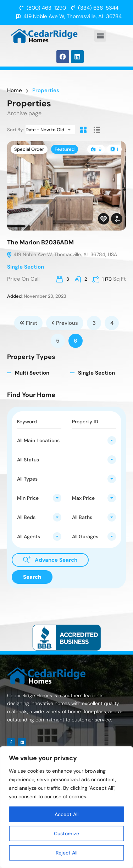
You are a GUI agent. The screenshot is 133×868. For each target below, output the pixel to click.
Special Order (29, 149)
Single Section (26, 267)
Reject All (66, 853)
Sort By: (15, 130)
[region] (66, 807)
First (28, 323)
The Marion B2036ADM (40, 242)
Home (15, 91)
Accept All (66, 814)
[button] (100, 36)
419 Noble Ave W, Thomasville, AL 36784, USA (62, 254)
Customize (66, 833)
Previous (65, 323)
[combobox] (50, 130)
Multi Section (32, 373)
